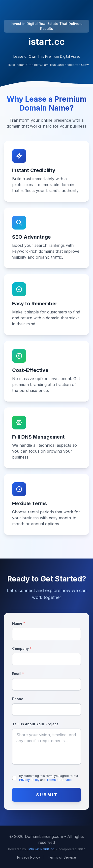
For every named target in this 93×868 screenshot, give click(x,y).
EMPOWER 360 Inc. (41, 849)
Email (18, 674)
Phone (18, 699)
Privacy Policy (30, 780)
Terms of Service (59, 780)
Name (19, 623)
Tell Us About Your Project (35, 724)
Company (22, 648)
